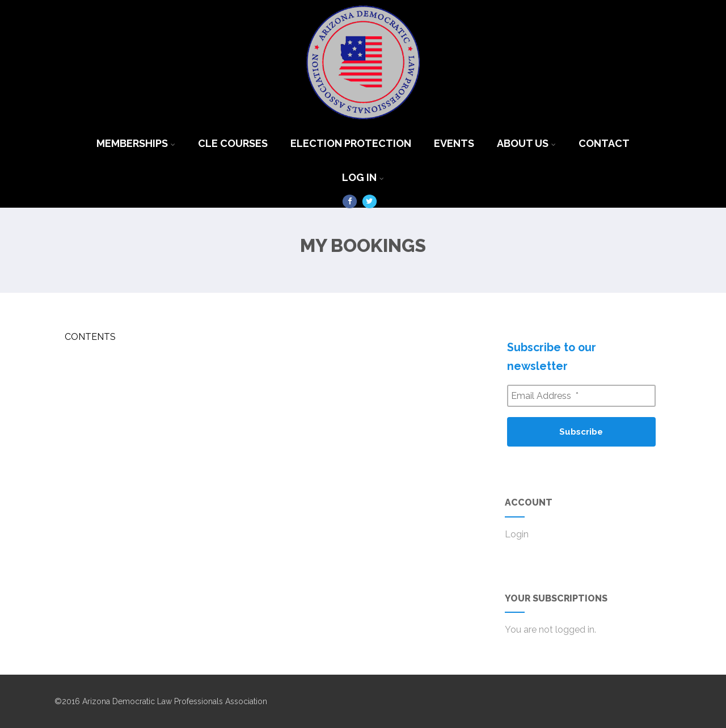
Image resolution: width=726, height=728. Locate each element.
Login (517, 534)
